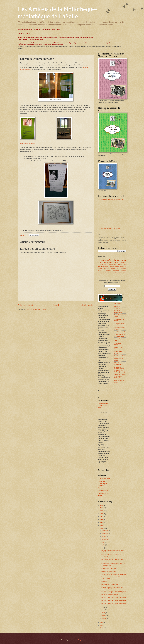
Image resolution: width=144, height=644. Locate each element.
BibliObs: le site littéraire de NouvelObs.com (119, 311)
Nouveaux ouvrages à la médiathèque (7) (114, 592)
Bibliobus (101, 496)
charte (105, 268)
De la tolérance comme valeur (110, 584)
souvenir (117, 274)
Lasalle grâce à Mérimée (109, 568)
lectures (102, 260)
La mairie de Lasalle (120, 332)
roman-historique (102, 274)
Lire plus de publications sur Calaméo (109, 229)
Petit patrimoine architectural (118, 364)
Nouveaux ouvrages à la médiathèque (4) (114, 603)
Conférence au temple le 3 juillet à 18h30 (114, 574)
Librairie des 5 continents (118, 352)
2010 (102, 628)
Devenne (100, 270)
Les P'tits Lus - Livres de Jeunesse (120, 348)
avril (103, 610)
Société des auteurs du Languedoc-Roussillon (120, 376)
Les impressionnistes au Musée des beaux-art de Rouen (112, 588)
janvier (104, 619)
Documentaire (102, 264)
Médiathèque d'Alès (120, 356)
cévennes (112, 266)
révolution (112, 274)
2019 (102, 511)
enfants (117, 266)
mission (107, 272)
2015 (102, 522)
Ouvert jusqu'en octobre (28, 143)
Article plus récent (25, 305)
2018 (102, 514)
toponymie (122, 274)
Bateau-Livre (118, 304)
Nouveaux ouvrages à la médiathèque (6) (114, 597)
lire (125, 264)
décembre (105, 531)
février (104, 616)
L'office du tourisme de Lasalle (120, 328)
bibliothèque (123, 266)
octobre (104, 536)
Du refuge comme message (110, 595)
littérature (101, 266)
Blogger (80, 640)
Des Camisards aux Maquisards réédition (110, 199)
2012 (102, 622)
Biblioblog (117, 306)
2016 (102, 520)
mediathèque (101, 272)
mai (103, 607)
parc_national (119, 272)
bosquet (100, 268)
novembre (105, 534)
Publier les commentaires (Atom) (36, 309)
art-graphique (108, 270)
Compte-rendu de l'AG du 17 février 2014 (103, 406)
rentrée (125, 272)
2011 (102, 625)
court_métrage (111, 268)
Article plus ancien (86, 305)
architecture (112, 264)
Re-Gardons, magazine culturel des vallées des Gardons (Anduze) (119, 369)
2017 (102, 517)
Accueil (56, 305)
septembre (105, 539)
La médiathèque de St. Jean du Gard (119, 335)
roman (116, 263)
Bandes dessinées (104, 493)
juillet (103, 545)
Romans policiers (103, 491)
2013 (102, 528)
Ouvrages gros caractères (102, 484)
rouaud (108, 274)
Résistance (123, 263)
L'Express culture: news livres (119, 324)
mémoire (112, 272)
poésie (110, 260)
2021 (102, 505)
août (103, 542)
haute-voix (124, 270)
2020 (102, 508)
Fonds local (102, 481)
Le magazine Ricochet (118, 344)
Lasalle (106, 266)
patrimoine (123, 268)
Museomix (105, 582)
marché (118, 268)
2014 (102, 525)
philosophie (108, 262)
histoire (124, 260)
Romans (101, 488)
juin (103, 548)
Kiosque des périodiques (109, 571)
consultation (116, 270)
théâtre (117, 260)
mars (103, 613)
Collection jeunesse (104, 478)
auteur (100, 262)
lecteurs (120, 264)
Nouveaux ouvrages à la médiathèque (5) (114, 600)
